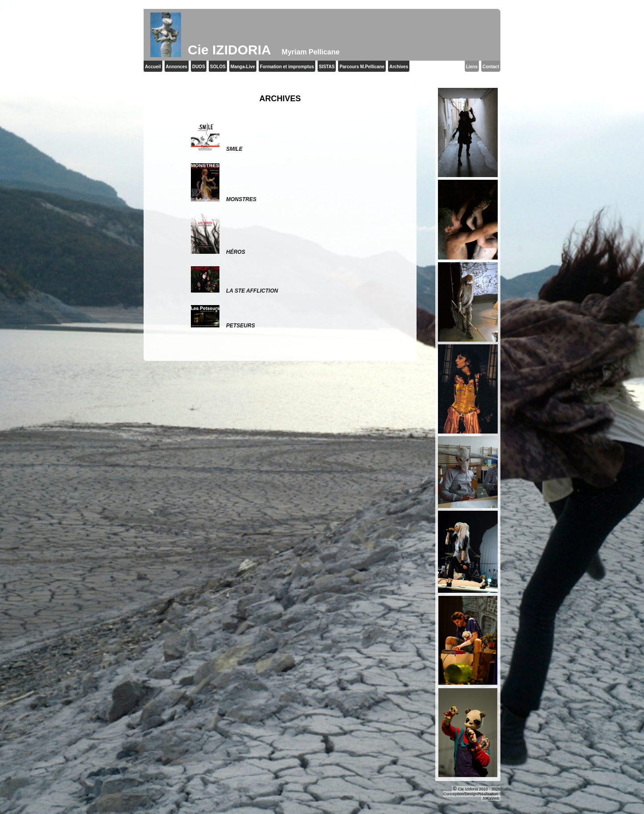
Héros (218, 252)
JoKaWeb (491, 798)
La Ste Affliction (234, 291)
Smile (217, 149)
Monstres (224, 199)
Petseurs (223, 326)
